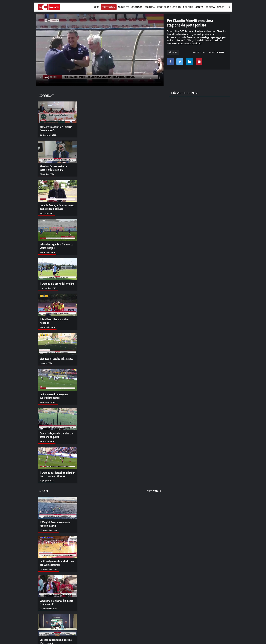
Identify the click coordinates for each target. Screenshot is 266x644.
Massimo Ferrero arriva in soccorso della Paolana (53, 168)
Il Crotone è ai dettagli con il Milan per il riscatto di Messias (57, 474)
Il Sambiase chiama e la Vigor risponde (55, 321)
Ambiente (123, 7)
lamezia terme (199, 52)
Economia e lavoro (169, 7)
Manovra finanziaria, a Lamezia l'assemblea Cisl (56, 129)
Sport (221, 7)
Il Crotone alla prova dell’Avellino (57, 284)
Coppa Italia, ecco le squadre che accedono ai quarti (56, 435)
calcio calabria (217, 52)
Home (96, 7)
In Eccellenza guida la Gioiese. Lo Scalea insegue (56, 246)
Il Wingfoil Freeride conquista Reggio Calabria (55, 524)
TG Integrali (109, 7)
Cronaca (137, 7)
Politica (188, 7)
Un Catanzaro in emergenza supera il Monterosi (54, 396)
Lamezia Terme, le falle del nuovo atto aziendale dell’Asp (57, 207)
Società (210, 7)
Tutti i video (155, 491)
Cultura (150, 7)
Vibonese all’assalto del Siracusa (56, 359)
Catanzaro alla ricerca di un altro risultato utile (57, 602)
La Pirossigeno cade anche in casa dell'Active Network (57, 563)
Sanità (199, 7)
